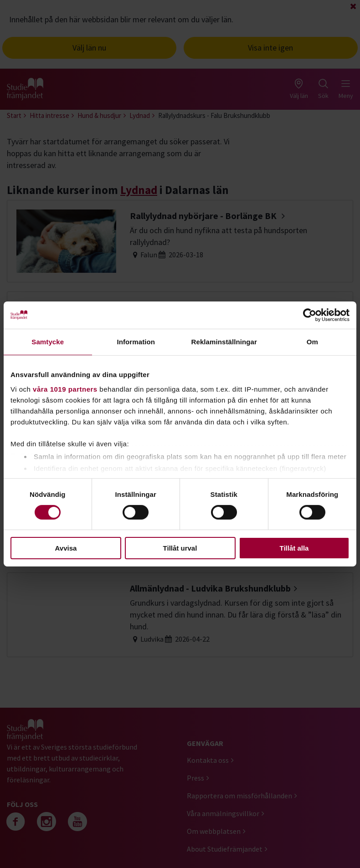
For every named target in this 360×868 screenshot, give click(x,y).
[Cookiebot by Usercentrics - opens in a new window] (310, 315)
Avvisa (66, 548)
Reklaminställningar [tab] (224, 342)
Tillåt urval (180, 548)
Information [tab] (136, 342)
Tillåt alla (294, 548)
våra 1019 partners (65, 389)
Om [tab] (312, 342)
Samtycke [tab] (48, 342)
